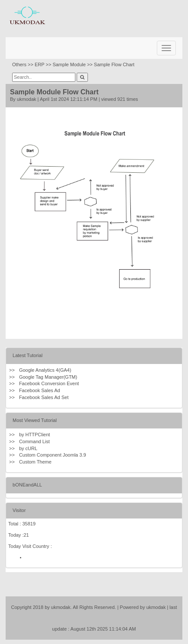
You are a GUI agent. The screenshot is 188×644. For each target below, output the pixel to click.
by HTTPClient (35, 435)
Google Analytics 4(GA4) (45, 370)
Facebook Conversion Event (49, 383)
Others (19, 64)
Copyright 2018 (28, 607)
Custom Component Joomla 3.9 (53, 455)
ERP (39, 64)
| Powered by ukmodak (142, 607)
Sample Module (69, 64)
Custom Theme (35, 462)
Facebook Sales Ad (40, 390)
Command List (34, 441)
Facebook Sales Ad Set (44, 397)
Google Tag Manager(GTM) (48, 377)
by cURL (28, 448)
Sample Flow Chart (114, 64)
